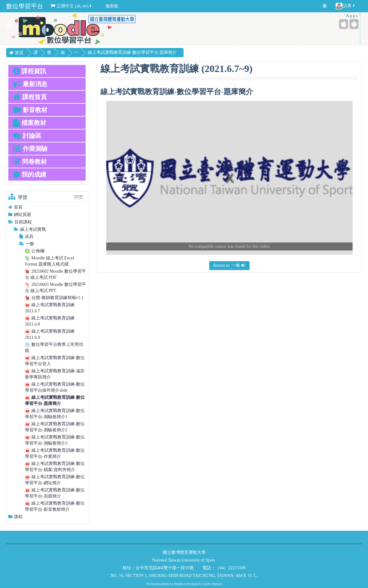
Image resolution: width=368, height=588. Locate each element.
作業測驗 (30, 149)
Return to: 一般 (229, 265)
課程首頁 (30, 97)
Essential (156, 584)
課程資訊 (30, 71)
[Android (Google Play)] (354, 24)
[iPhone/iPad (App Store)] (344, 24)
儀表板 (112, 6)
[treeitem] (48, 207)
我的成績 (30, 174)
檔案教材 (30, 123)
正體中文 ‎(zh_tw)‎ (72, 6)
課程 (18, 517)
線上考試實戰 (33, 229)
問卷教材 (30, 162)
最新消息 (30, 84)
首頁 (18, 207)
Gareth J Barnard (212, 584)
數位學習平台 (25, 6)
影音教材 (30, 110)
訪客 (346, 6)
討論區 (27, 136)
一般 (76, 57)
